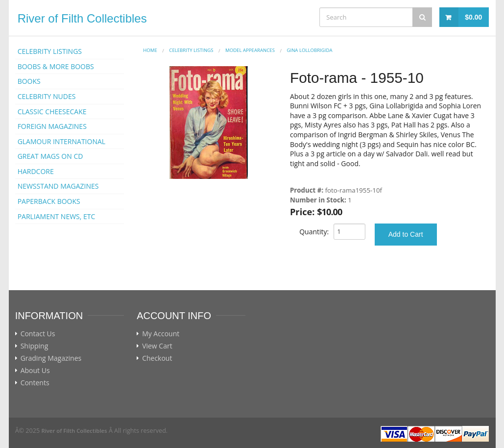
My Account (161, 334)
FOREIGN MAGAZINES (52, 126)
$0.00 (473, 17)
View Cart (157, 346)
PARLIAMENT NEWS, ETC (57, 216)
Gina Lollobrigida (309, 50)
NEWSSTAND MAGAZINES (58, 186)
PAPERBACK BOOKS (49, 201)
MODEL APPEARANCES (250, 50)
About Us (35, 371)
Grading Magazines (51, 358)
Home (150, 50)
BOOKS (29, 81)
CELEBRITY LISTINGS (50, 51)
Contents (35, 383)
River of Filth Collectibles (82, 18)
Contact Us (38, 334)
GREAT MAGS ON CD (50, 156)
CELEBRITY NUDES (47, 96)
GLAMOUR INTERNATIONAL (62, 141)
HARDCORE (36, 171)
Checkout (157, 358)
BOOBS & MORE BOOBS (56, 66)
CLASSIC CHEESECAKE (52, 112)
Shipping (35, 346)
